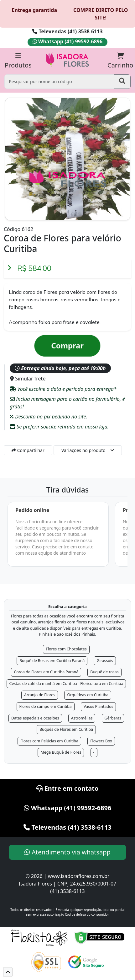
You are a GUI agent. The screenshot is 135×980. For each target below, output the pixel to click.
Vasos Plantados (99, 706)
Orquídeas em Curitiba (88, 695)
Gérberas (113, 718)
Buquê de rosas (104, 672)
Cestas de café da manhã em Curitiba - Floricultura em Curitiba (66, 684)
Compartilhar (28, 450)
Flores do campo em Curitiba (46, 706)
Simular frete (28, 379)
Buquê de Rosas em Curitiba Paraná (52, 661)
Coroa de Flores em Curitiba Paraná (46, 672)
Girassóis (105, 661)
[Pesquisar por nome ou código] (59, 81)
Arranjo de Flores (40, 695)
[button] (8, 972)
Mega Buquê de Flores (61, 752)
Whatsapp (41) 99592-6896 (67, 41)
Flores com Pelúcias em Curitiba (49, 741)
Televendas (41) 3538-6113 (67, 31)
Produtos (18, 61)
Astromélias (82, 718)
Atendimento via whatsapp (67, 852)
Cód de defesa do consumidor (87, 914)
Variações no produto (83, 450)
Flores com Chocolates (66, 649)
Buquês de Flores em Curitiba (66, 729)
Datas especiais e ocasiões (35, 718)
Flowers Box (101, 741)
